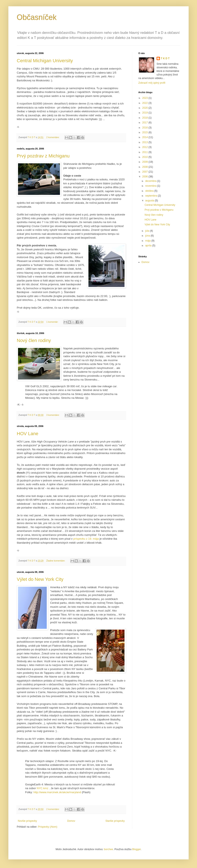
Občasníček (37, 17)
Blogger (137, 849)
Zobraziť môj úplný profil (152, 83)
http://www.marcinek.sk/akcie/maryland (57, 792)
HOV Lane (28, 434)
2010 (145, 157)
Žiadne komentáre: (56, 561)
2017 (145, 123)
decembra (151, 181)
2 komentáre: (53, 137)
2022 (145, 103)
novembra (151, 186)
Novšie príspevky (27, 821)
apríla (149, 246)
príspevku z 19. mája (86, 539)
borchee (108, 849)
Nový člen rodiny (34, 340)
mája (148, 241)
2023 (145, 98)
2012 (145, 147)
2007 (145, 172)
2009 (145, 162)
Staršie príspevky (115, 821)
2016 (145, 128)
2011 (145, 152)
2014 (145, 137)
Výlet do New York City (40, 579)
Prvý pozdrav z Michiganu (43, 156)
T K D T (165, 58)
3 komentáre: (53, 415)
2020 (145, 108)
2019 (145, 113)
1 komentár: (53, 322)
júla (148, 231)
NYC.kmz (43, 788)
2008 (145, 167)
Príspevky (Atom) (48, 827)
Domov (71, 821)
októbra (150, 191)
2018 (145, 118)
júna (148, 236)
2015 (145, 132)
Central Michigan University (45, 61)
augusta (150, 201)
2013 (145, 142)
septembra (152, 196)
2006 (145, 177)
